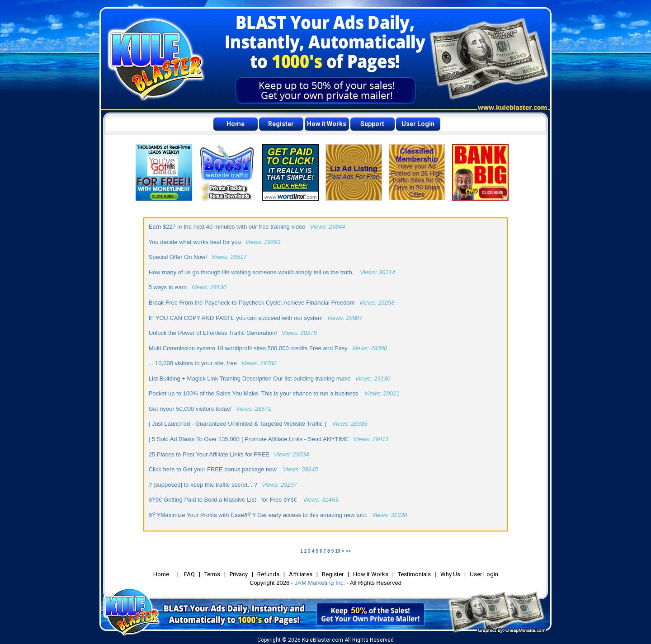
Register (281, 124)
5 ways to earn (168, 287)
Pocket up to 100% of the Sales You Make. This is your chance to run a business (254, 393)
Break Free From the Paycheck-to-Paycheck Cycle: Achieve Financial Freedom (252, 303)
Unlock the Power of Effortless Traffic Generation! (213, 333)
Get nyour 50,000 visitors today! (190, 409)
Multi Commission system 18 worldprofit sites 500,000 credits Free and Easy (248, 348)
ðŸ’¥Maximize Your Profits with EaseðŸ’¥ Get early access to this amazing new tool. (258, 515)
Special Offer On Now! (178, 257)
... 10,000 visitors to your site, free (193, 363)
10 (337, 551)
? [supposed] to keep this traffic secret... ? (203, 485)
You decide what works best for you (195, 242)
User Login (418, 124)
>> (348, 551)
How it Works (327, 124)
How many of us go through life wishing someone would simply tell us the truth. (252, 272)
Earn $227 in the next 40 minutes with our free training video (227, 227)
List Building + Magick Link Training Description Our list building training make (250, 378)
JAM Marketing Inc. (320, 583)
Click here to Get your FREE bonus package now (214, 469)
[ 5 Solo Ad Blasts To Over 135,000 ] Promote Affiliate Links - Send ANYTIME (249, 439)
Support (372, 124)
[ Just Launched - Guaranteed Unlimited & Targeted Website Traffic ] (238, 424)
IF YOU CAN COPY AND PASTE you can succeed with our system (236, 318)
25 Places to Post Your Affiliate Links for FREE (209, 454)
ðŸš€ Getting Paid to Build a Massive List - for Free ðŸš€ (224, 500)
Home (236, 124)
